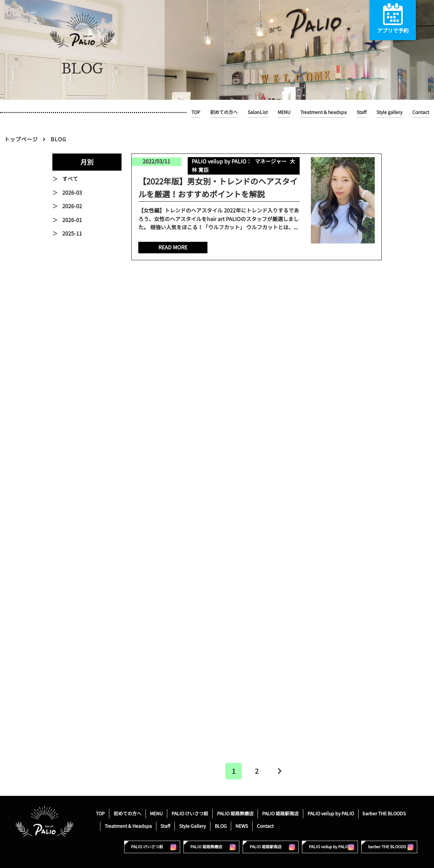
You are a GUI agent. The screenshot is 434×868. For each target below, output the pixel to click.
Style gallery (389, 112)
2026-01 (72, 220)
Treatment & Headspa (128, 826)
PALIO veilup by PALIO (331, 813)
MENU (284, 112)
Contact (421, 112)
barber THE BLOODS (384, 813)
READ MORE (173, 247)
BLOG (221, 826)
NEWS (242, 826)
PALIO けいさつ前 (190, 813)
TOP (196, 112)
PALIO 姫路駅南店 (280, 813)
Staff (362, 112)
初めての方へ (224, 112)
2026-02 (72, 206)
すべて (70, 179)
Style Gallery (192, 826)
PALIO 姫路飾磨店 (235, 813)
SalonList (258, 112)
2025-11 (72, 234)
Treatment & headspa (324, 112)
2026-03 (72, 193)
